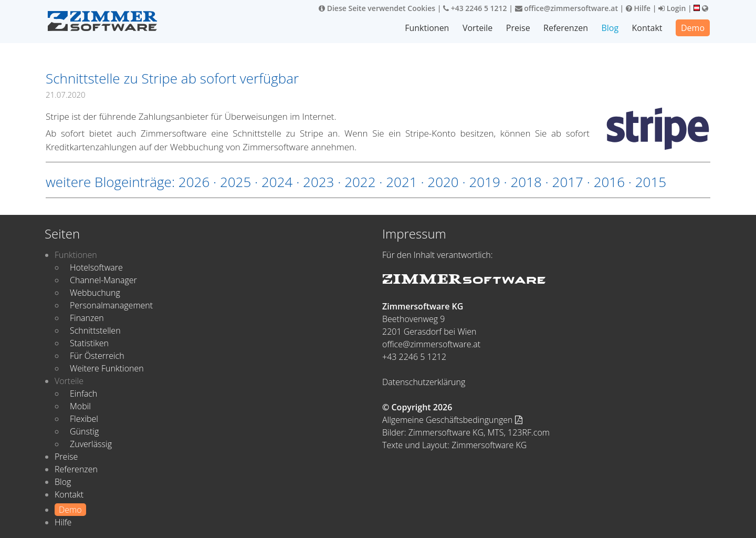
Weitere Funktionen (107, 368)
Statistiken (89, 343)
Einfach (83, 394)
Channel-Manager (103, 280)
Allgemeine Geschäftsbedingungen (452, 420)
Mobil (80, 406)
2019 (484, 182)
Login (672, 8)
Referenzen (566, 28)
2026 (194, 182)
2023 (318, 182)
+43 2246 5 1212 (475, 8)
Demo (693, 28)
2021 (401, 182)
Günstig (84, 431)
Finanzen (87, 318)
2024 (277, 182)
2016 (609, 182)
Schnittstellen (95, 330)
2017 (568, 182)
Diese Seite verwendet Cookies (377, 8)
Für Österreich (97, 356)
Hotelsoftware (96, 267)
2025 (235, 182)
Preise (518, 28)
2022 (360, 182)
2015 (651, 182)
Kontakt (647, 28)
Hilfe (638, 8)
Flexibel (84, 419)
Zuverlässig (91, 444)
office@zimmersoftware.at (566, 8)
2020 (443, 182)
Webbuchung (95, 293)
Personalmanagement (111, 305)
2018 (526, 182)
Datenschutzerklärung (424, 382)
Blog (610, 28)
